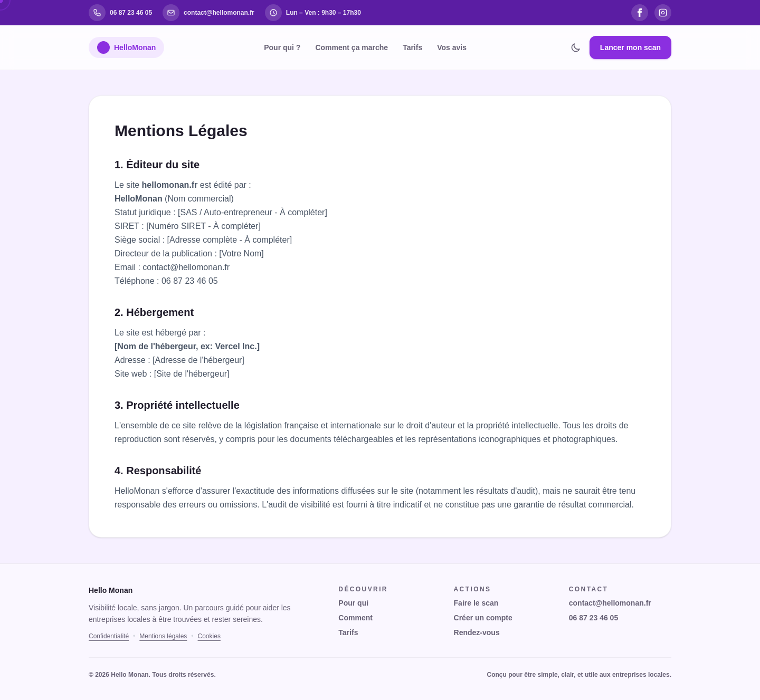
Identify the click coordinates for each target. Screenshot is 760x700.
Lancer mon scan (630, 47)
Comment (355, 618)
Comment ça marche (351, 47)
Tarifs (412, 47)
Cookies (209, 636)
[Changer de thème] (576, 47)
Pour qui (353, 603)
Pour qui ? (282, 47)
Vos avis (452, 47)
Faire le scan (476, 603)
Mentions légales (163, 636)
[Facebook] (640, 13)
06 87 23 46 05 (593, 618)
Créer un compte (483, 618)
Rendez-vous (477, 632)
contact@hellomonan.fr (610, 603)
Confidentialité (109, 636)
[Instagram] (663, 13)
